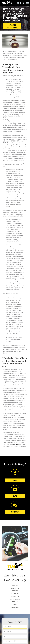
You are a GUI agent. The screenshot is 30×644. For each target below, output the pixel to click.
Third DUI (15, 591)
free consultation (17, 444)
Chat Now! (15, 512)
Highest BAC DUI (15, 599)
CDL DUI (15, 605)
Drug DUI (15, 602)
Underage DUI (15, 608)
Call (15, 480)
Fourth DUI (15, 594)
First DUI (15, 585)
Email (15, 496)
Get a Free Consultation (12, 26)
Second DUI (15, 588)
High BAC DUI (15, 596)
